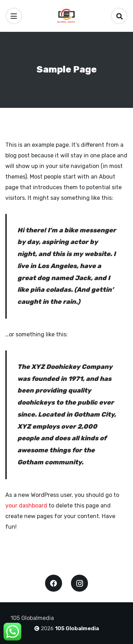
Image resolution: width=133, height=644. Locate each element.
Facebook (54, 583)
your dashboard (26, 506)
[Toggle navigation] (14, 16)
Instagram (79, 583)
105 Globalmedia (77, 628)
